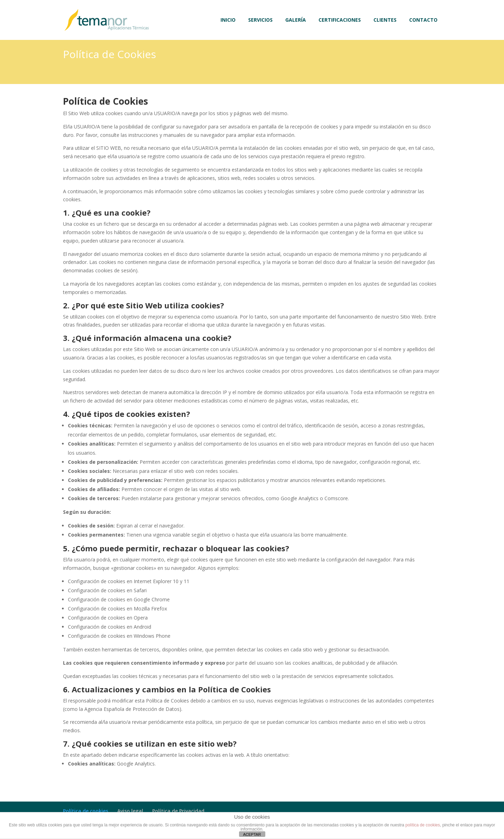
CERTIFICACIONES (340, 20)
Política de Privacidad (178, 811)
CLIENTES (385, 20)
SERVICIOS (260, 20)
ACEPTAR (252, 834)
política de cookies (423, 825)
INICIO (228, 20)
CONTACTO (423, 20)
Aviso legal (130, 811)
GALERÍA (296, 20)
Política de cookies (86, 811)
